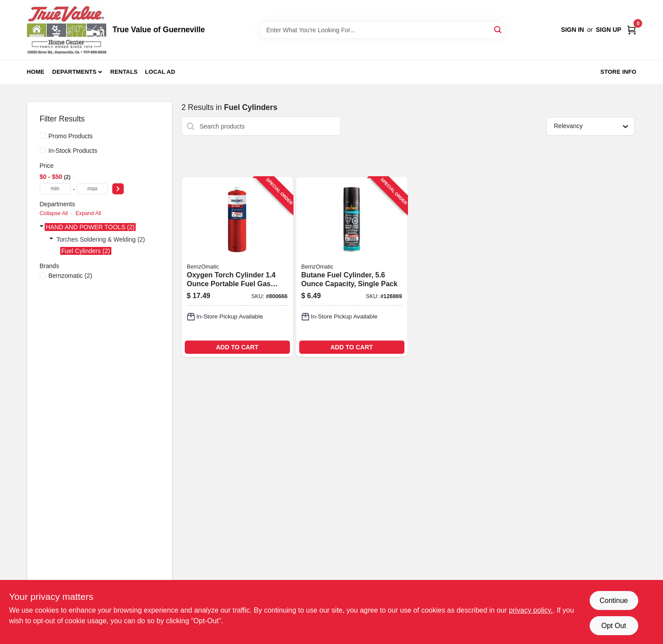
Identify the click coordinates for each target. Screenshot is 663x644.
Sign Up (609, 30)
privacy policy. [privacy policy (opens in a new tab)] (531, 610)
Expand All (88, 213)
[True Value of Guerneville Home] (67, 30)
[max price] (92, 189)
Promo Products (71, 136)
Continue (613, 600)
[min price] (55, 189)
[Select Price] (118, 189)
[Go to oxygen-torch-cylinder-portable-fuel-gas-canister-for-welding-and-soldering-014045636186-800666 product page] (237, 267)
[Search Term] (383, 30)
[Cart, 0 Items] (632, 30)
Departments (74, 72)
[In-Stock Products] (43, 150)
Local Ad (160, 72)
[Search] (498, 29)
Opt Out (613, 626)
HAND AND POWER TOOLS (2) (90, 227)
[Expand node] (42, 227)
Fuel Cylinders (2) (86, 251)
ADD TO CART (237, 347)
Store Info (618, 72)
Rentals (124, 72)
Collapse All (54, 213)
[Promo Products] (43, 136)
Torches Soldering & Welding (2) (101, 239)
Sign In (572, 30)
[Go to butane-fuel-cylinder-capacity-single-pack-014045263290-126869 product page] (352, 267)
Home (36, 72)
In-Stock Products (73, 151)
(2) (70, 276)
